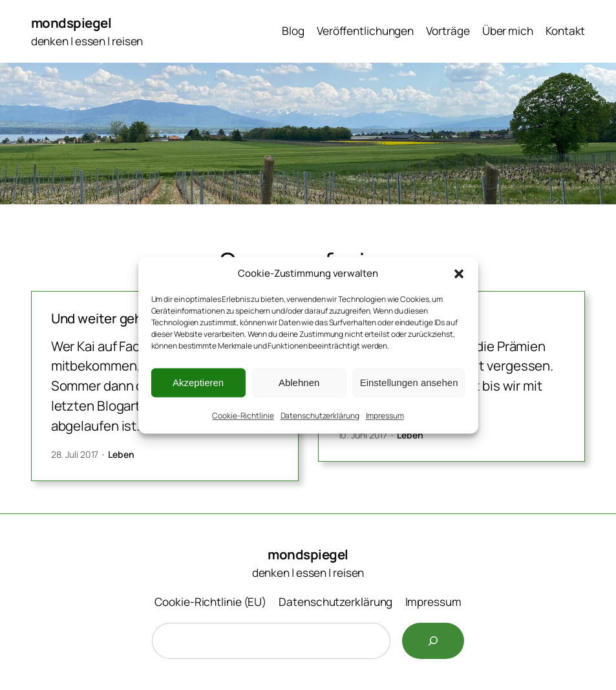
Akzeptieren (198, 383)
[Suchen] (433, 641)
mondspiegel (71, 23)
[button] (459, 274)
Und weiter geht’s (104, 318)
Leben (121, 454)
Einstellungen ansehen (409, 383)
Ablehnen (299, 383)
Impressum (385, 415)
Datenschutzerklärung (320, 415)
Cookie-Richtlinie (243, 415)
